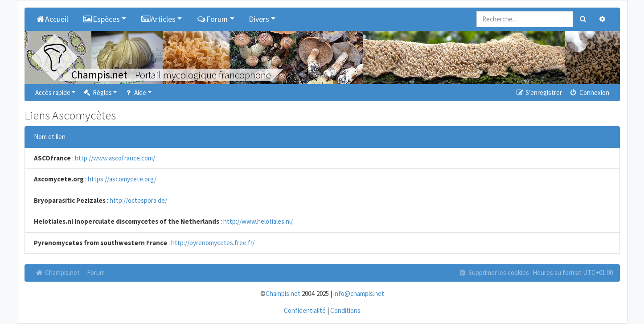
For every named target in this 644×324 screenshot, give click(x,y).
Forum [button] (212, 19)
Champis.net (57, 273)
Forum (96, 273)
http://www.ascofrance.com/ (115, 158)
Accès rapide (53, 92)
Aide (135, 92)
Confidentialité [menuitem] (305, 310)
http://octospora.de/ (138, 200)
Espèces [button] (101, 19)
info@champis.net (359, 293)
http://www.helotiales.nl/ (258, 221)
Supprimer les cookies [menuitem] (493, 273)
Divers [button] (259, 19)
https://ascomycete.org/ (122, 179)
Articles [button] (158, 19)
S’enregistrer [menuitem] (539, 92)
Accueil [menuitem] (52, 19)
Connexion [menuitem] (589, 92)
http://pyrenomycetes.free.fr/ (213, 243)
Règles (97, 92)
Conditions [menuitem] (345, 310)
